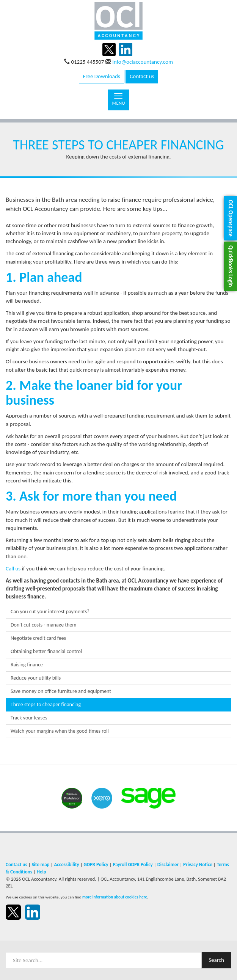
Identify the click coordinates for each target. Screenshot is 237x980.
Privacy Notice (198, 865)
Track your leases (29, 718)
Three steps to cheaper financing (46, 704)
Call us (13, 569)
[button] (230, 218)
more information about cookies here (115, 897)
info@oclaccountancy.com (143, 62)
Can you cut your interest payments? (50, 612)
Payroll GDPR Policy (133, 865)
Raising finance (27, 665)
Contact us (142, 76)
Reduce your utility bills (36, 678)
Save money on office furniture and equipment (61, 691)
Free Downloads (102, 76)
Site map (40, 865)
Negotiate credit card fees (38, 638)
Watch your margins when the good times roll (60, 731)
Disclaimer (168, 865)
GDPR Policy (96, 865)
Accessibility (66, 865)
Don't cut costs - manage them (43, 625)
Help (42, 872)
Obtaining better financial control (46, 651)
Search (216, 960)
